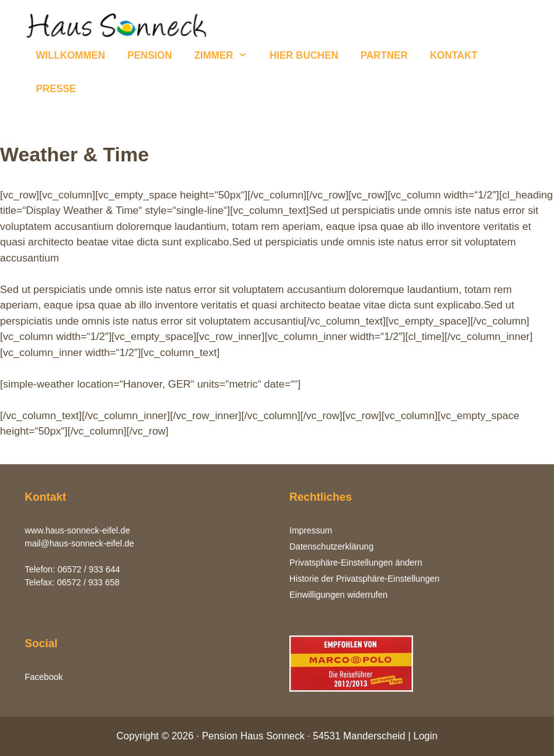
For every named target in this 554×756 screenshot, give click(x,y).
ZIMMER (226, 56)
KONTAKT (454, 55)
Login (426, 736)
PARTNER (384, 55)
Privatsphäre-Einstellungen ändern (356, 563)
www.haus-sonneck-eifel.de (77, 530)
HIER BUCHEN (304, 55)
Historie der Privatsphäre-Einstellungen (364, 579)
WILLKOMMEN (70, 55)
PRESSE (56, 89)
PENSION (150, 55)
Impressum (311, 530)
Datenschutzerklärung (331, 546)
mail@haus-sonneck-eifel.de (79, 543)
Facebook (44, 677)
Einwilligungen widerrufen (339, 595)
